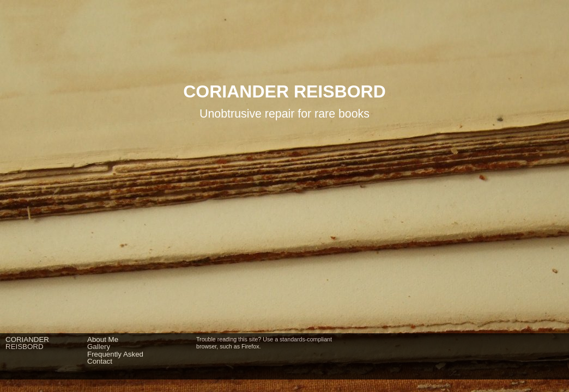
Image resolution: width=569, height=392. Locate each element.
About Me (103, 339)
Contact (100, 361)
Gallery (99, 347)
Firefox (250, 346)
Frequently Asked (115, 354)
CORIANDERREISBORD (27, 343)
